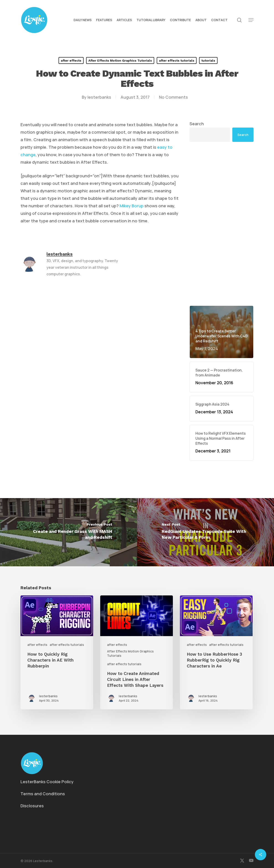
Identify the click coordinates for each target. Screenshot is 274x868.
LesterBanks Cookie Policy (47, 782)
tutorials (208, 60)
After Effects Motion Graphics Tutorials (120, 60)
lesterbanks (99, 97)
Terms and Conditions (43, 794)
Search (197, 124)
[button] (251, 20)
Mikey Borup (132, 206)
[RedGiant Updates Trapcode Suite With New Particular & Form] (206, 532)
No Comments (173, 97)
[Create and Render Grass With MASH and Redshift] (69, 532)
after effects (71, 60)
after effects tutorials (177, 60)
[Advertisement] (222, 224)
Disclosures (32, 806)
